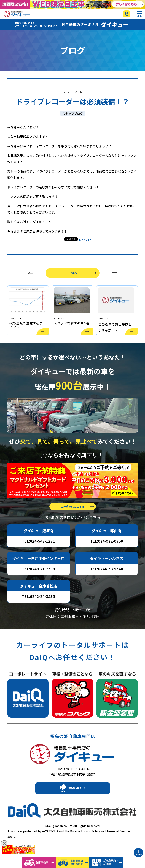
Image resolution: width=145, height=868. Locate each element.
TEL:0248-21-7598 (38, 576)
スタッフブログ (73, 116)
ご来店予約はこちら (73, 514)
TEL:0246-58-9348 (107, 576)
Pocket (85, 243)
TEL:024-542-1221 (38, 549)
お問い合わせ (77, 799)
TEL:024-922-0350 (107, 549)
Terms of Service (118, 839)
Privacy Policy (90, 839)
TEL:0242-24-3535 (38, 604)
